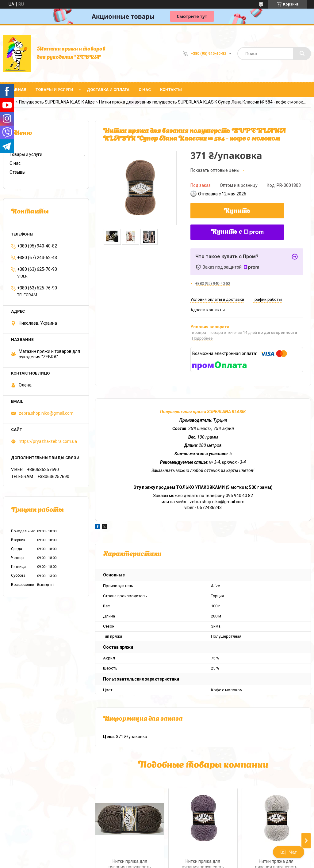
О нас (145, 90)
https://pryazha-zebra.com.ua (48, 441)
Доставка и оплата (108, 90)
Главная (17, 90)
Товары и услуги (54, 90)
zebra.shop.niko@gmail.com (46, 413)
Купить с (237, 232)
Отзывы (17, 172)
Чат (289, 852)
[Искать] (302, 54)
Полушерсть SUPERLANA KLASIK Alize (57, 102)
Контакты (171, 90)
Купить (237, 211)
